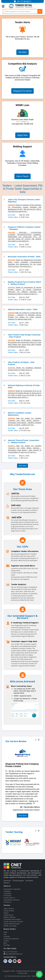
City (5, 934)
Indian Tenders (9, 909)
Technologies (18, 881)
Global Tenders (9, 911)
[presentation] (36, 740)
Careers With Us (9, 898)
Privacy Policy (22, 973)
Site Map (7, 945)
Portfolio (29, 881)
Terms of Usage (36, 971)
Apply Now (22, 135)
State (5, 932)
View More (22, 815)
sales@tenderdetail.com (14, 954)
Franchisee (7, 896)
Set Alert (22, 52)
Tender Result (8, 915)
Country (6, 941)
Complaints (7, 893)
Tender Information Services (13, 922)
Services (7, 881)
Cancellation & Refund (11, 900)
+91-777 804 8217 (24, 1)
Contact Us (7, 902)
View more (23, 466)
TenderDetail (36, 976)
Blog (5, 943)
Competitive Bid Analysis (12, 919)
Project (6, 913)
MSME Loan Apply (10, 926)
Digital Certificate (9, 917)
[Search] (40, 11)
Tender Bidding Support (12, 924)
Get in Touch (22, 176)
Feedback (7, 891)
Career (6, 883)
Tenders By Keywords (11, 939)
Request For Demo (22, 91)
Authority (7, 937)
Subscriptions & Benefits (12, 889)
